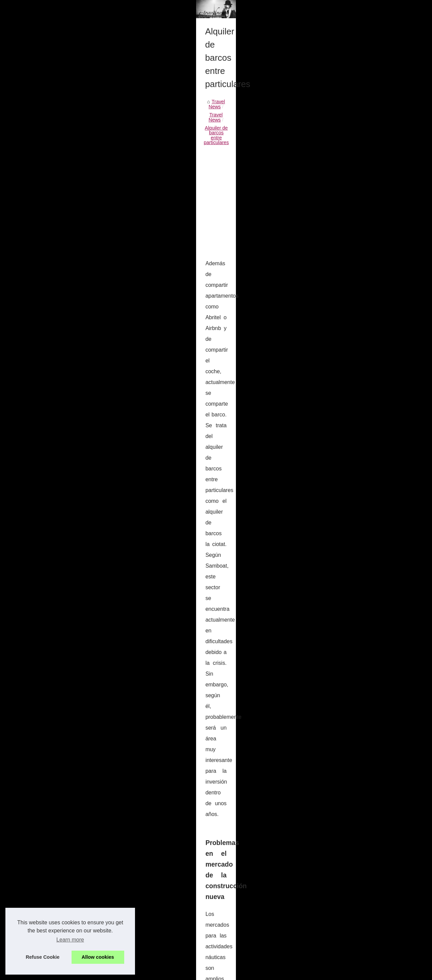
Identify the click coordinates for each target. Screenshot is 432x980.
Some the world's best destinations (97, 917)
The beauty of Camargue (353, 626)
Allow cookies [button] (98, 957)
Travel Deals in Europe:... (353, 382)
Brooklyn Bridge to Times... (355, 367)
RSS (150, 973)
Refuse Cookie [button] (43, 957)
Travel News (33, 232)
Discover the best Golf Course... (360, 535)
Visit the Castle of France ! (354, 504)
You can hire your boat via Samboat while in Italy (71, 814)
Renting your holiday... (350, 306)
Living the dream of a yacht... (357, 215)
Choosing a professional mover (92, 952)
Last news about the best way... (360, 245)
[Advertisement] (165, 287)
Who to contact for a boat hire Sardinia (101, 940)
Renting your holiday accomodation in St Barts (262, 814)
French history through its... (355, 489)
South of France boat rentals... (358, 276)
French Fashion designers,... (356, 550)
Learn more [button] (70, 940)
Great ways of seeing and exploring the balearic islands (119, 905)
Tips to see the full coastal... (356, 412)
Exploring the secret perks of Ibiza (96, 859)
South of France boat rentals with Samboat (105, 847)
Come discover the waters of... (358, 427)
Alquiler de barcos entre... (353, 321)
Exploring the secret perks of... (358, 291)
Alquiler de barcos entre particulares (125, 232)
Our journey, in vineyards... (355, 641)
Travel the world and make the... (360, 230)
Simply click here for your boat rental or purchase (112, 928)
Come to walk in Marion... (353, 565)
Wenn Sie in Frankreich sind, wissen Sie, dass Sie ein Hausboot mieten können (145, 894)
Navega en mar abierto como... (359, 458)
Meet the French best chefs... (357, 656)
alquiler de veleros (221, 431)
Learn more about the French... (359, 596)
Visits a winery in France (352, 611)
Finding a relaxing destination (357, 397)
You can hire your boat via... (356, 336)
